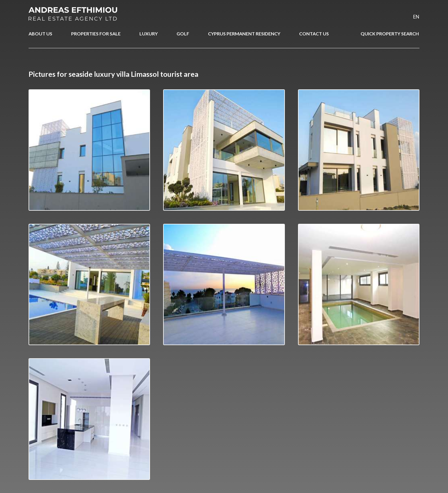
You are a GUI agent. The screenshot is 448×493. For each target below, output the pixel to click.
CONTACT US (314, 34)
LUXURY (149, 34)
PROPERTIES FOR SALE (96, 34)
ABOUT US (40, 34)
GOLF (183, 34)
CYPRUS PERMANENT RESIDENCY (244, 34)
